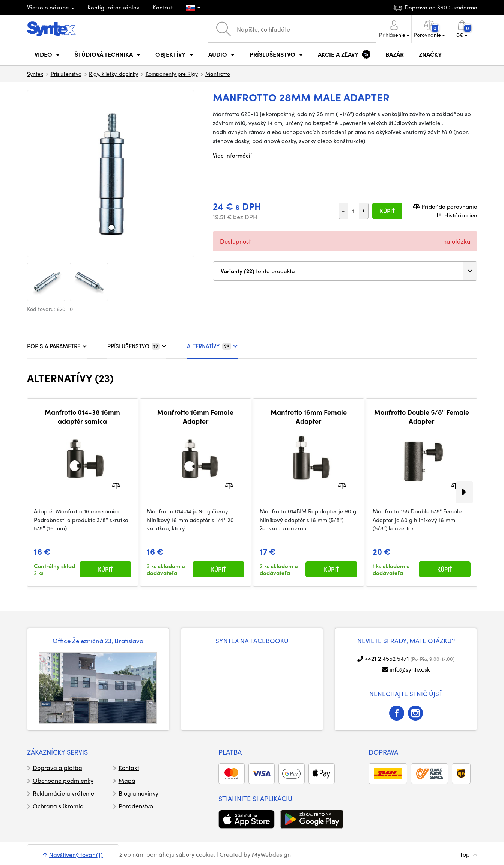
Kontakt (163, 7)
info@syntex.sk (410, 669)
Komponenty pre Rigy (172, 74)
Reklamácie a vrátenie (63, 793)
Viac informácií (232, 155)
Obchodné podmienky (63, 780)
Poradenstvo (136, 806)
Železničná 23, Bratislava (108, 641)
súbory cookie (195, 854)
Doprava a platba (57, 768)
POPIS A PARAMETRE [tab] (57, 346)
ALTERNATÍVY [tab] (212, 346)
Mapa (127, 780)
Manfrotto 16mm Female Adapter (195, 416)
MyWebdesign (271, 854)
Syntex (35, 74)
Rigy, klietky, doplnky (114, 74)
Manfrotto (218, 74)
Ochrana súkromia (58, 806)
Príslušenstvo (66, 74)
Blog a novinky (138, 793)
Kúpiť (387, 211)
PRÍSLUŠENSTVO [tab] (137, 346)
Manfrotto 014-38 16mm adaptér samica (82, 416)
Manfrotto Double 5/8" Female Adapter (422, 416)
